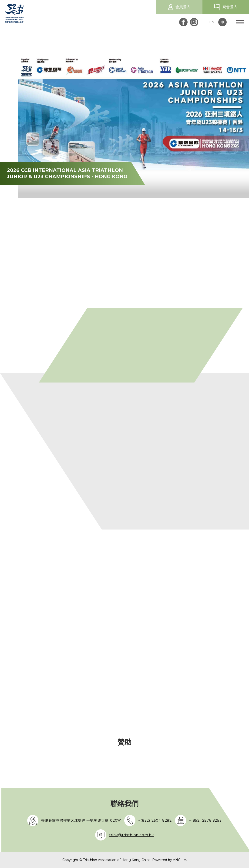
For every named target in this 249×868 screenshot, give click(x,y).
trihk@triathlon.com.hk (131, 835)
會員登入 (183, 7)
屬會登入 (230, 7)
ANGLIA (180, 860)
